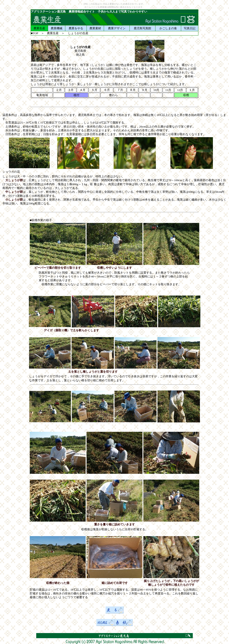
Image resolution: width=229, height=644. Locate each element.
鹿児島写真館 (142, 28)
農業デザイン (117, 28)
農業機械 (57, 28)
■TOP (35, 33)
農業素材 (95, 28)
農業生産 (39, 28)
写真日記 (190, 28)
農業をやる (76, 28)
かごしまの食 (168, 28)
